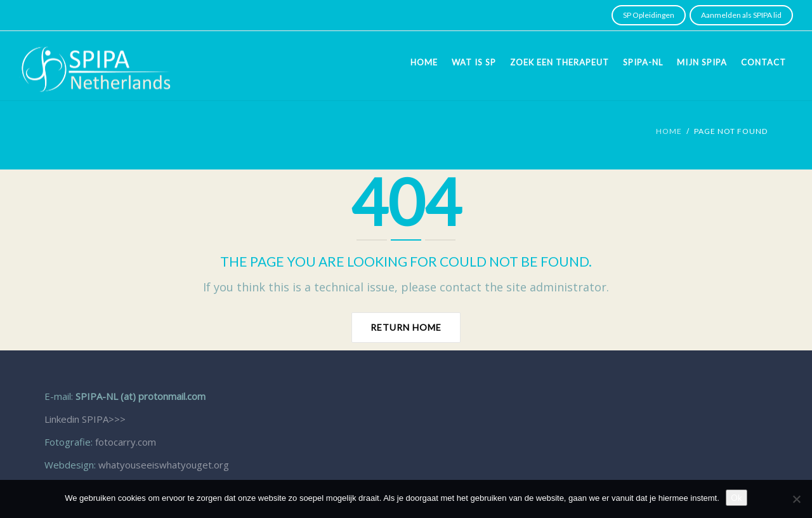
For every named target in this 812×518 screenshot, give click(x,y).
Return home (406, 327)
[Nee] (796, 499)
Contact (763, 62)
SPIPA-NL (643, 62)
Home (424, 62)
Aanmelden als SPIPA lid (741, 15)
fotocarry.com (126, 442)
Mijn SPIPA (702, 62)
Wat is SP (474, 62)
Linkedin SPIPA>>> (85, 419)
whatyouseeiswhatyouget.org (164, 465)
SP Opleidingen (649, 15)
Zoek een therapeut (560, 62)
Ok (737, 498)
